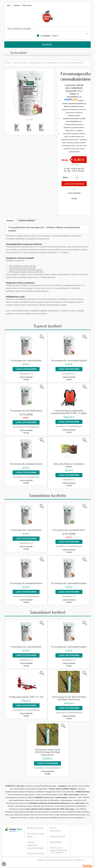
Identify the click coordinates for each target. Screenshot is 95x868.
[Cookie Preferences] (4, 864)
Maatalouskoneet (35, 63)
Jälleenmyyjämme (58, 828)
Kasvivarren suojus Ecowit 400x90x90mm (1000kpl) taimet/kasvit (47, 745)
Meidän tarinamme (35, 820)
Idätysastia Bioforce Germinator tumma (69, 463)
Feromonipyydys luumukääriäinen (26, 462)
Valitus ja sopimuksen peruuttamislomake (35, 837)
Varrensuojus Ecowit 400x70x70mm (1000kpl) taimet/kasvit (69, 692)
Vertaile (74, 199)
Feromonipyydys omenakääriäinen (72, 63)
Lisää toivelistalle (74, 193)
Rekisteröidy (27, 5)
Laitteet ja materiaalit (20, 63)
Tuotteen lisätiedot (27, 221)
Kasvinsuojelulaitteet (51, 63)
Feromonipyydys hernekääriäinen (26, 410)
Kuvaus (10, 221)
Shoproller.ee (88, 858)
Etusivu (8, 63)
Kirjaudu (17, 5)
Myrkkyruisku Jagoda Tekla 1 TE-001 (26, 691)
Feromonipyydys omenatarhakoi (26, 361)
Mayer (80, 91)
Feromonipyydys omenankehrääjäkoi (69, 361)
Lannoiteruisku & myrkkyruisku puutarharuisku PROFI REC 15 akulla (69, 411)
